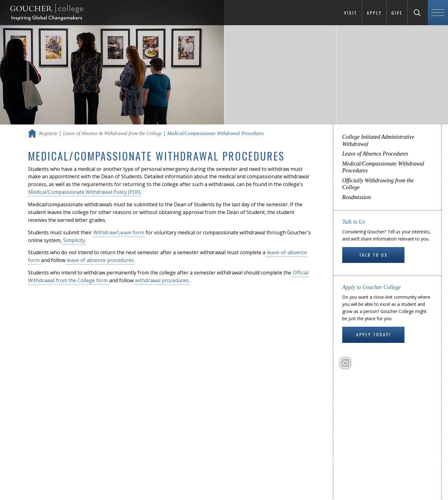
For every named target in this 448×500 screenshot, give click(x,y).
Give (397, 13)
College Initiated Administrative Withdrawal (378, 140)
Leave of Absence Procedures (375, 154)
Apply (374, 13)
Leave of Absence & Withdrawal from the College (112, 133)
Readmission (357, 197)
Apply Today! (373, 334)
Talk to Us (373, 255)
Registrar (48, 133)
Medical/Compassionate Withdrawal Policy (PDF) (84, 192)
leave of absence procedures (100, 260)
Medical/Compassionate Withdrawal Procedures (383, 167)
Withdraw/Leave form (119, 232)
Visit (351, 13)
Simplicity (74, 240)
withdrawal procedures (162, 280)
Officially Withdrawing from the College (378, 184)
